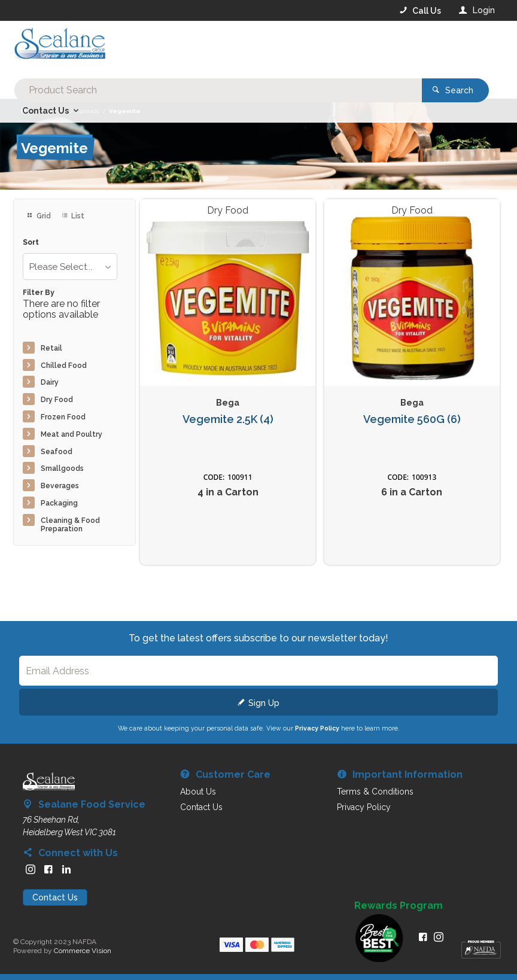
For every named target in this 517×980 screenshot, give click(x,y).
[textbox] (210, 48)
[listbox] (70, 267)
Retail (51, 348)
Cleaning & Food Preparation (70, 525)
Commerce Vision (83, 951)
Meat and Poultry (72, 434)
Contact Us (55, 897)
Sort (31, 243)
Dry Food (57, 400)
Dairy (50, 382)
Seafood (57, 452)
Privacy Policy (317, 728)
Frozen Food (63, 417)
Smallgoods (62, 468)
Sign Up (264, 703)
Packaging (59, 503)
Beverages (60, 486)
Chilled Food (64, 366)
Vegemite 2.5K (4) (228, 419)
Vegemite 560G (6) (412, 419)
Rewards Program (399, 906)
